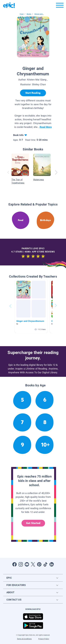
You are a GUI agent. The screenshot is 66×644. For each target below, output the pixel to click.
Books (29, 14)
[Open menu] (60, 6)
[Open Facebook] (15, 564)
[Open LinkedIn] (52, 564)
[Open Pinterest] (39, 564)
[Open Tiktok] (45, 564)
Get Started (33, 523)
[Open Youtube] (27, 564)
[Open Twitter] (33, 564)
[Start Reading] (33, 93)
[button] (31, 306)
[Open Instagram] (21, 564)
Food (22, 14)
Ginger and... (39, 14)
